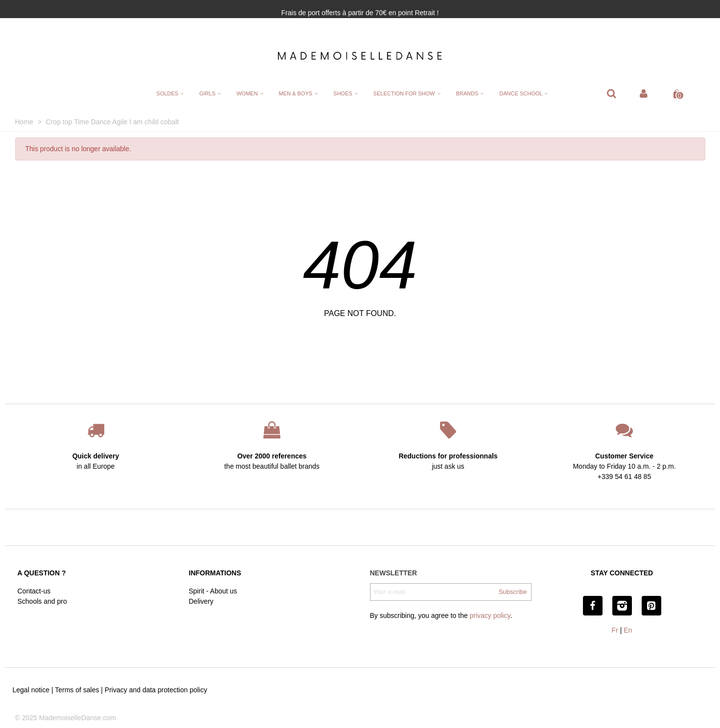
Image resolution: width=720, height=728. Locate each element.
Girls (207, 93)
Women (247, 93)
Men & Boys (296, 93)
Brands (467, 93)
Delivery (201, 601)
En (628, 630)
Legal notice (31, 690)
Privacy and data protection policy (156, 690)
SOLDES (168, 93)
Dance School (521, 93)
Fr (615, 630)
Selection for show (404, 93)
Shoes (343, 93)
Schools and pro (42, 601)
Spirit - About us (213, 591)
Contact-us (34, 591)
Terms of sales (77, 690)
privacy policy (490, 615)
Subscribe (513, 592)
